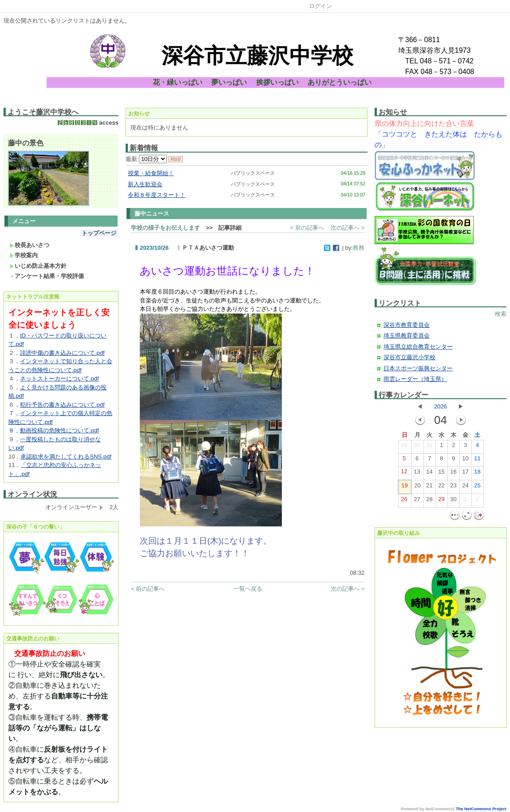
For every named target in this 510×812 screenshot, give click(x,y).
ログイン (320, 6)
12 (404, 473)
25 (477, 487)
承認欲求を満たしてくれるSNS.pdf (66, 457)
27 (417, 501)
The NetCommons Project (481, 809)
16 (453, 474)
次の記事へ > (348, 228)
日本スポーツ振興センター (418, 368)
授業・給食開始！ (151, 173)
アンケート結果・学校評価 (47, 276)
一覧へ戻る (248, 589)
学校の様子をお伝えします (166, 228)
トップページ (99, 233)
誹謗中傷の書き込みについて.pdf (62, 353)
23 (453, 487)
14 (429, 474)
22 (441, 487)
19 (404, 487)
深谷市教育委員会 (407, 325)
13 (417, 474)
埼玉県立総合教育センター (418, 347)
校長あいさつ (30, 245)
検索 (501, 314)
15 (441, 474)
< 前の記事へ (307, 228)
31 (429, 447)
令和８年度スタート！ (157, 195)
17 (465, 474)
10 (465, 460)
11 (477, 460)
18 (477, 474)
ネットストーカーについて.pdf (59, 379)
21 (429, 487)
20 (417, 487)
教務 (359, 248)
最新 (146, 159)
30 (417, 447)
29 (404, 447)
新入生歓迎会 (145, 184)
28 (429, 501)
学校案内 (24, 255)
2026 (441, 406)
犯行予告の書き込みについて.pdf (62, 405)
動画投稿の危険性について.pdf (59, 430)
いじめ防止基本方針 (38, 266)
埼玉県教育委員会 (407, 335)
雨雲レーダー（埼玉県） (415, 379)
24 (465, 487)
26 (404, 501)
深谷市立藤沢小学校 (409, 357)
